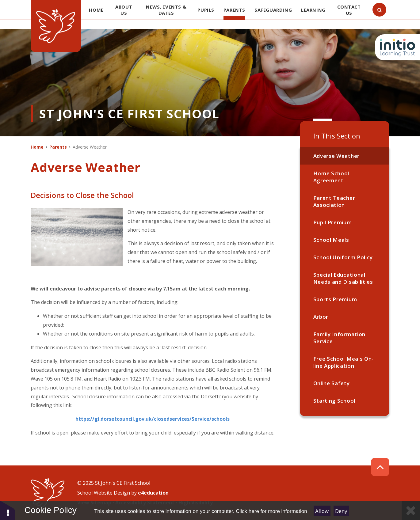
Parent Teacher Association (334, 201)
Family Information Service (339, 338)
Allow (322, 511)
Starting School (334, 401)
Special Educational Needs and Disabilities (343, 278)
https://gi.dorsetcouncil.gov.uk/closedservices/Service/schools (153, 419)
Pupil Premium (333, 222)
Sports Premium (335, 299)
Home (37, 147)
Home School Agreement (331, 177)
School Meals (331, 240)
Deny (341, 511)
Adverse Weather (336, 156)
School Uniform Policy (343, 257)
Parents (58, 147)
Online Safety (332, 383)
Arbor (321, 317)
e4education (153, 493)
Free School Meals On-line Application (344, 362)
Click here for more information (271, 511)
